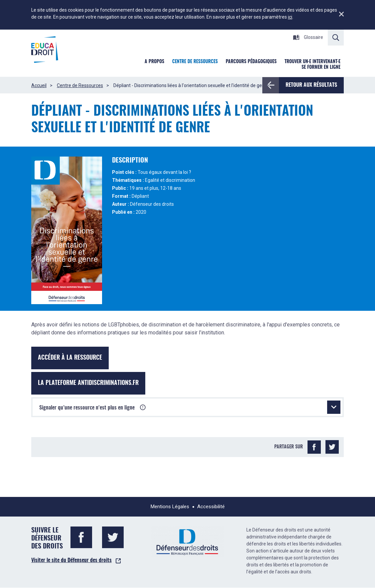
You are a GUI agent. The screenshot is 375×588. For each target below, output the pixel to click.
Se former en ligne (321, 67)
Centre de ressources (195, 62)
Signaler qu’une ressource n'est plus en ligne (190, 407)
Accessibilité (211, 507)
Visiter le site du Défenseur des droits (71, 560)
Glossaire (308, 37)
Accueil (39, 85)
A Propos (154, 62)
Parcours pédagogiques (251, 62)
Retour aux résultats (308, 85)
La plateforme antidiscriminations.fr (88, 383)
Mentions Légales (170, 507)
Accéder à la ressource (70, 358)
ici (290, 17)
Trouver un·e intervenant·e (312, 62)
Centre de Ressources (80, 85)
